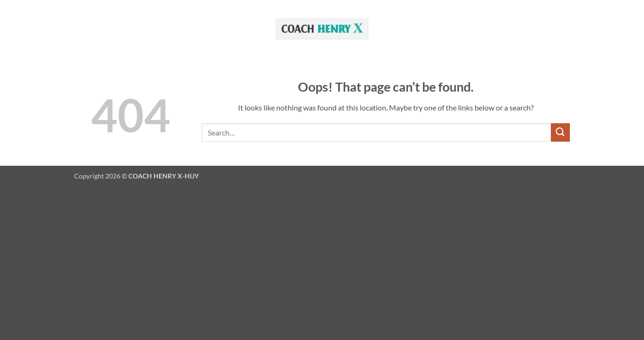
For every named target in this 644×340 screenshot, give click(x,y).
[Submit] (560, 132)
